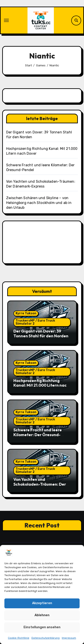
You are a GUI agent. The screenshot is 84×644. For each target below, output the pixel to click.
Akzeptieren (42, 603)
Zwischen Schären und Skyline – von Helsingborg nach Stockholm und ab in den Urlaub (39, 203)
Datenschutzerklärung (46, 638)
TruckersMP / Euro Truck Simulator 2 (35, 322)
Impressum (69, 638)
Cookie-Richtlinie (19, 638)
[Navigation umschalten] (6, 20)
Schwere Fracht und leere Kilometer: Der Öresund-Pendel (38, 435)
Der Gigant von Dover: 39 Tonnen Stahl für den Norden (41, 333)
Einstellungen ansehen (42, 627)
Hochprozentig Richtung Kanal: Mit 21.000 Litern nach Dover (41, 385)
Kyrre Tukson (26, 313)
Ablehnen (42, 615)
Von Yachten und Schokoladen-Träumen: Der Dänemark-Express (40, 484)
